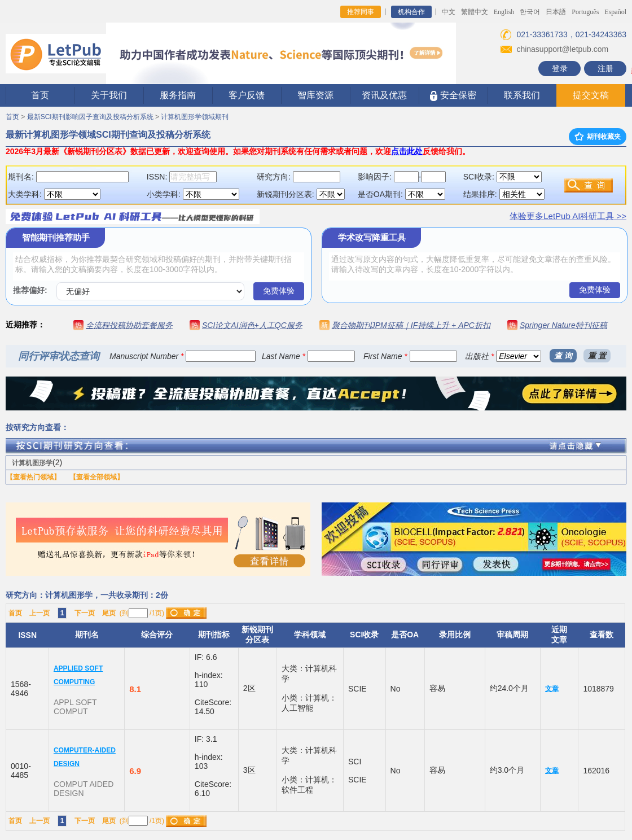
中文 (449, 12)
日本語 (556, 12)
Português (585, 12)
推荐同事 (361, 12)
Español (615, 12)
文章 (552, 689)
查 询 (563, 356)
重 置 (597, 356)
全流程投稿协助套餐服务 (129, 325)
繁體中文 (475, 12)
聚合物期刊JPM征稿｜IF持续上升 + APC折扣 (411, 325)
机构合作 (411, 12)
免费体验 (279, 291)
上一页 (39, 613)
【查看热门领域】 (33, 477)
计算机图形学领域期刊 (195, 117)
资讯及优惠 (384, 95)
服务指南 (178, 95)
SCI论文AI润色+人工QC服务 (252, 325)
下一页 (85, 613)
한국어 (530, 12)
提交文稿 (591, 95)
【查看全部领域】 (96, 477)
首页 (40, 95)
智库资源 (315, 95)
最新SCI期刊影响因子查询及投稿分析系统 (90, 117)
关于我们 (109, 95)
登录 (560, 68)
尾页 (109, 613)
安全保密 (453, 96)
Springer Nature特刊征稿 (563, 325)
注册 (605, 68)
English (504, 12)
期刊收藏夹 (598, 137)
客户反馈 (247, 95)
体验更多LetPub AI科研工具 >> (568, 216)
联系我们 (522, 95)
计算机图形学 (32, 463)
